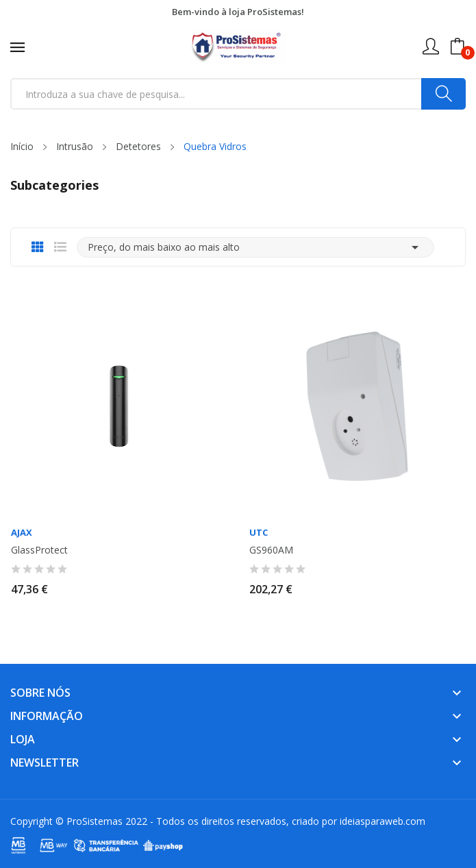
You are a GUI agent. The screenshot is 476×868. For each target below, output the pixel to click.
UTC (259, 533)
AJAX (22, 533)
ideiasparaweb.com (383, 821)
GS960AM (271, 550)
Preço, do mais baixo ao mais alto (255, 247)
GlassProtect (39, 550)
